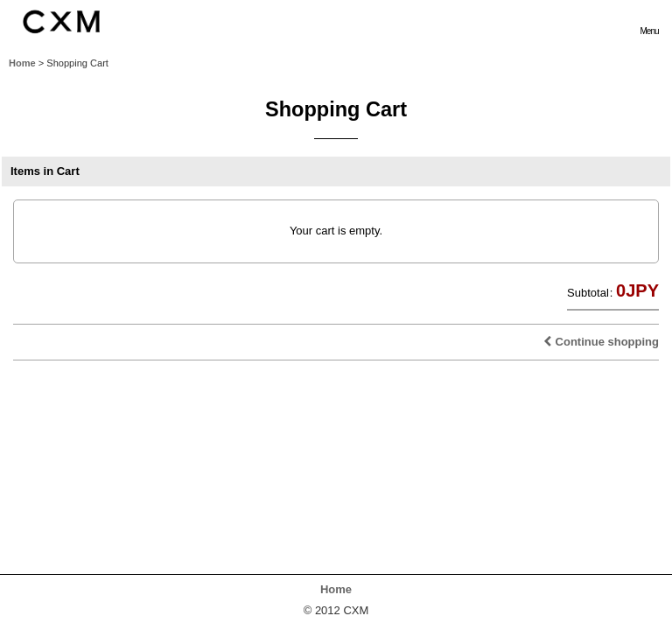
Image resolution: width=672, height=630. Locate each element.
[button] (649, 21)
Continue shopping (601, 342)
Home (336, 589)
